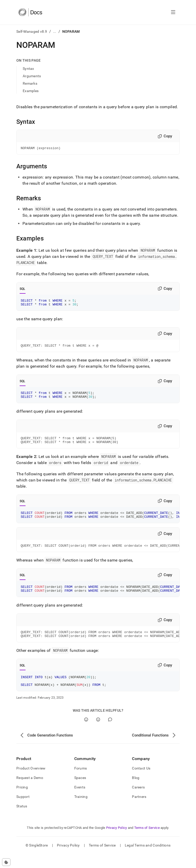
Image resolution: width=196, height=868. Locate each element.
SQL (23, 290)
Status (22, 820)
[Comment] (110, 733)
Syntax (28, 69)
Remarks (30, 83)
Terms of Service (147, 842)
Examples (31, 91)
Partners (139, 810)
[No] (98, 733)
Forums (81, 782)
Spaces (80, 792)
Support (23, 810)
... (55, 31)
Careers (138, 801)
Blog (136, 792)
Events (80, 801)
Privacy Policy (117, 842)
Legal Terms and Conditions (148, 859)
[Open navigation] (173, 12)
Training (81, 810)
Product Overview (31, 782)
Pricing (22, 801)
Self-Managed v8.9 (32, 31)
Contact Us (141, 782)
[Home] (30, 12)
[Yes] (86, 733)
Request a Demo (30, 792)
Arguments (32, 76)
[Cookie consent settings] (6, 862)
